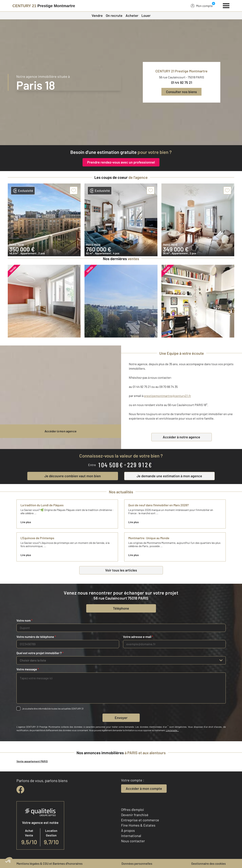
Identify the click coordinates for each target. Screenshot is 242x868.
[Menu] (226, 5)
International (131, 836)
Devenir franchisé (135, 815)
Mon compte (202, 6)
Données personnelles (137, 863)
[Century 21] (44, 6)
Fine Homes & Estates (138, 825)
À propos (128, 830)
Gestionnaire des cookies (208, 863)
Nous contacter (133, 841)
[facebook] (20, 790)
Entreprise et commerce (140, 820)
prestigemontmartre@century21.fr (168, 396)
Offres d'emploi (133, 810)
